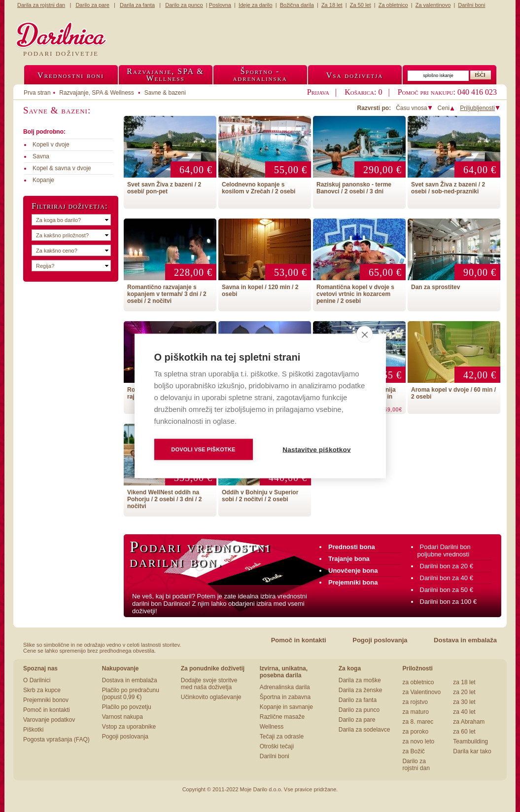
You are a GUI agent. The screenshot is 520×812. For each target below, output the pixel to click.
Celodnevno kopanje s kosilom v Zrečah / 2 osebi (259, 188)
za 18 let (464, 682)
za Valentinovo (421, 692)
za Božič (413, 751)
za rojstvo (415, 702)
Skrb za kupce (42, 690)
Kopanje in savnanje (286, 707)
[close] (364, 334)
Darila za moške (360, 680)
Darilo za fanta (358, 700)
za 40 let (464, 712)
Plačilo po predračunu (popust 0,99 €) (131, 694)
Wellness (272, 727)
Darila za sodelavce (364, 730)
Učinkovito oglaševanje (211, 697)
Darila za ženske (361, 690)
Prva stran (37, 93)
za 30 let (464, 702)
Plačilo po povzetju (127, 707)
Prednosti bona (352, 547)
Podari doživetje (61, 54)
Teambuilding (470, 741)
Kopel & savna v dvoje (62, 168)
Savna (41, 156)
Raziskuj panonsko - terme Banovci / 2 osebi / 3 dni (354, 188)
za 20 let (464, 692)
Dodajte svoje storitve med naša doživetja (209, 684)
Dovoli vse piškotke (203, 449)
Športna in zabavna (285, 697)
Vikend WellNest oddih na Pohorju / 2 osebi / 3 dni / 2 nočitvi (164, 499)
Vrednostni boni (71, 75)
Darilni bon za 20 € (447, 566)
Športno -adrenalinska (260, 75)
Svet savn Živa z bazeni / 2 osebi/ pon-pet (164, 188)
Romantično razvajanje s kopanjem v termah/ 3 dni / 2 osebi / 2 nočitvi (167, 294)
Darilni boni (275, 756)
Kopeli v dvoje (51, 145)
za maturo (415, 712)
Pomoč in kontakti (299, 640)
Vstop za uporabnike (129, 727)
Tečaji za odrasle (282, 737)
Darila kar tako (472, 751)
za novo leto (418, 741)
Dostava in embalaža (465, 640)
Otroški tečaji (277, 746)
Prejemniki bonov (46, 700)
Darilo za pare (357, 720)
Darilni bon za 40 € (447, 578)
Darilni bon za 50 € (447, 590)
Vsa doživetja (355, 75)
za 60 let (464, 732)
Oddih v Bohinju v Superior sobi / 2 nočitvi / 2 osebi (260, 496)
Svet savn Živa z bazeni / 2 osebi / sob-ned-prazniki (448, 188)
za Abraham (469, 722)
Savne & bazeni (165, 93)
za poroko (415, 732)
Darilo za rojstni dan (416, 765)
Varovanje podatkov (49, 720)
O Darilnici (37, 680)
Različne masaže (282, 717)
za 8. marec (418, 722)
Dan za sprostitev (435, 287)
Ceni (447, 108)
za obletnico (418, 682)
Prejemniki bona (353, 582)
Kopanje (43, 180)
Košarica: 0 (363, 92)
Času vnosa (414, 108)
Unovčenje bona (353, 571)
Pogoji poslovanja (380, 640)
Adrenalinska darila (285, 687)
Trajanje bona (349, 559)
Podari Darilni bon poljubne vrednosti (444, 551)
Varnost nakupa (122, 717)
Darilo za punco (359, 710)
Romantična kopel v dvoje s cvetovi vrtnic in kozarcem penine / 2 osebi (355, 294)
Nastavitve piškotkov (316, 450)
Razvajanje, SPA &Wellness (165, 75)
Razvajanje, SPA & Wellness (97, 93)
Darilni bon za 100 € (449, 602)
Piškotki (33, 730)
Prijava (318, 92)
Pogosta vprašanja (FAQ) (56, 739)
